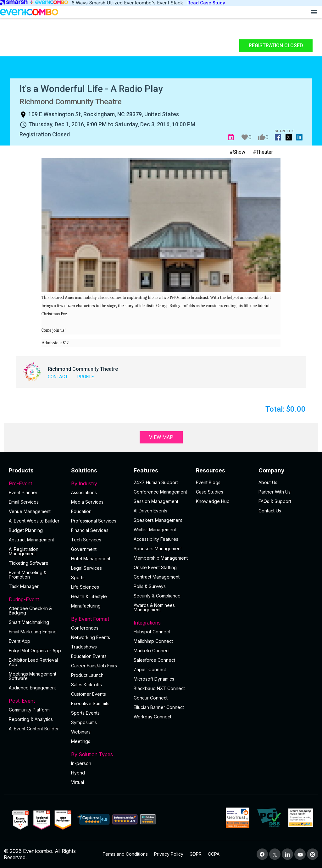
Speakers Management (158, 520)
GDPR (196, 854)
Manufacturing (86, 606)
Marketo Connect (152, 651)
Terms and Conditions (125, 854)
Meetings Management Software (33, 676)
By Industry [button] (98, 483)
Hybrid (78, 773)
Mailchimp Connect (153, 641)
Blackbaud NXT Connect (159, 688)
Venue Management (30, 511)
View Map (161, 437)
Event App (19, 641)
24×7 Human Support (156, 482)
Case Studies (210, 492)
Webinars (81, 732)
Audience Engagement (32, 688)
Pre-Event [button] (36, 483)
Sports (78, 577)
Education (81, 511)
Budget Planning (26, 530)
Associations (84, 492)
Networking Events (91, 637)
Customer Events (89, 694)
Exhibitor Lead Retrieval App (33, 662)
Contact (58, 377)
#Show (237, 152)
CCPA (214, 854)
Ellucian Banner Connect (159, 707)
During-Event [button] (36, 599)
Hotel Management (91, 559)
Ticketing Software (29, 563)
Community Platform (29, 710)
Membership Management (161, 558)
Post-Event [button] (36, 701)
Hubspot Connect (152, 632)
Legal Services (86, 568)
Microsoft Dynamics (154, 679)
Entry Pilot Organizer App (35, 651)
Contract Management (157, 577)
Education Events (89, 656)
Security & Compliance (157, 596)
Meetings (81, 741)
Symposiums (84, 722)
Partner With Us (275, 492)
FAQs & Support (275, 501)
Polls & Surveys (150, 586)
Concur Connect (151, 698)
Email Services (24, 502)
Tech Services (86, 540)
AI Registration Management (24, 551)
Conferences (85, 628)
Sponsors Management (158, 548)
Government (84, 549)
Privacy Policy (169, 854)
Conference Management (160, 492)
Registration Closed (276, 46)
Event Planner (23, 492)
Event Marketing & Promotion (28, 575)
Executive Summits (90, 703)
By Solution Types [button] (98, 754)
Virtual (78, 782)
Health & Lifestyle (89, 596)
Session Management (156, 501)
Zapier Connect (150, 669)
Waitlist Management (155, 530)
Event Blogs (208, 482)
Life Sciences (85, 587)
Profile (86, 377)
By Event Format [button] (98, 619)
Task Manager (24, 586)
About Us (268, 482)
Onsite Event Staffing (155, 567)
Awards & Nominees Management (154, 607)
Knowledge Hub (213, 501)
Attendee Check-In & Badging (30, 611)
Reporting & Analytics (31, 719)
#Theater (263, 152)
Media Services (87, 502)
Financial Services (90, 530)
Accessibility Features (156, 539)
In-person (81, 763)
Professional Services (94, 521)
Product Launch (87, 675)
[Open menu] (314, 12)
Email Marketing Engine (33, 632)
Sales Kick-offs (86, 685)
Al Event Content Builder (34, 729)
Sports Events (85, 713)
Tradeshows (84, 647)
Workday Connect (153, 717)
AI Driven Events (150, 511)
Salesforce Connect (154, 660)
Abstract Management (31, 540)
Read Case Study (206, 3)
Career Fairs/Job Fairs (94, 666)
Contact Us (270, 511)
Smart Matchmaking (29, 622)
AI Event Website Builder (34, 521)
